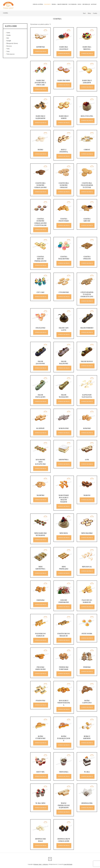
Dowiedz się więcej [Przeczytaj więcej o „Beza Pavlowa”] (87, 120)
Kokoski (87, 428)
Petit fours (87, 634)
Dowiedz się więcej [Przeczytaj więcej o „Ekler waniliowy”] (64, 401)
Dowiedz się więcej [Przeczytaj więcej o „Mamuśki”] (41, 500)
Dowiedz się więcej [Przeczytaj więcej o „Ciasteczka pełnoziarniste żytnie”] (87, 192)
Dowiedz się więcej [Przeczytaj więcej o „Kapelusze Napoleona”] (87, 401)
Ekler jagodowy (40, 362)
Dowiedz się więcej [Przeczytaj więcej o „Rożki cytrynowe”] (41, 743)
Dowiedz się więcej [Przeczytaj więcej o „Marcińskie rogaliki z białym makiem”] (64, 506)
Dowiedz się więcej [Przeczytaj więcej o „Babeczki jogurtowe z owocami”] (41, 89)
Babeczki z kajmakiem (40, 117)
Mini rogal (87, 567)
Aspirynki (40, 47)
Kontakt (94, 4)
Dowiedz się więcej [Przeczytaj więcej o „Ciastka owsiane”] (87, 263)
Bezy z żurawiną (64, 151)
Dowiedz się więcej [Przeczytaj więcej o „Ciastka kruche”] (87, 225)
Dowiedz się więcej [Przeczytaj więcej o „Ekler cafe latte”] (64, 334)
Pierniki (87, 667)
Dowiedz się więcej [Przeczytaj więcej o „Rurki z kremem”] (87, 743)
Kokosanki (64, 428)
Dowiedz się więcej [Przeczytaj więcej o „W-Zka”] (87, 776)
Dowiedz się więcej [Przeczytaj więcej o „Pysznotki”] (41, 705)
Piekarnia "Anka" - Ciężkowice (41, 864)
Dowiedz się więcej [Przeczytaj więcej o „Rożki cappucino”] (87, 707)
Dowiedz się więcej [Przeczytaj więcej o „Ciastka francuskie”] (64, 225)
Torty (8, 51)
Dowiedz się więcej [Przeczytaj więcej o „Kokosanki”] (64, 433)
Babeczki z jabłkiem (87, 81)
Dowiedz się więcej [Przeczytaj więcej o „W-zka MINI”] (41, 808)
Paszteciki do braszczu (64, 635)
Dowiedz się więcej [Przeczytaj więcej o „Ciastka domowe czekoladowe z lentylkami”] (41, 230)
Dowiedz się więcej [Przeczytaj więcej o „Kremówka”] (64, 464)
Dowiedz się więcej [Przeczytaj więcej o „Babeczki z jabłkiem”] (87, 87)
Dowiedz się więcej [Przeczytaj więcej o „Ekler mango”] (87, 366)
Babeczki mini (64, 80)
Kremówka (64, 460)
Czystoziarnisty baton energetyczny (87, 294)
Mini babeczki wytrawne (40, 534)
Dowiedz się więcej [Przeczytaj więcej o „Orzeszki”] (41, 604)
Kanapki (9, 41)
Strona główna (38, 4)
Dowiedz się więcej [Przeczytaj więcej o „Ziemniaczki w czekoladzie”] (64, 845)
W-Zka (87, 772)
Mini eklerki (87, 533)
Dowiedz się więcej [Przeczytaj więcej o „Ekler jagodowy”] (41, 368)
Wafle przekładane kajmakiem (64, 805)
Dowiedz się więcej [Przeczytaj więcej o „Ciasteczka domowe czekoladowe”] (41, 192)
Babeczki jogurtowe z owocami (40, 83)
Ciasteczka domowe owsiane (64, 185)
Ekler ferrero (87, 328)
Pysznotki (40, 701)
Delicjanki (40, 328)
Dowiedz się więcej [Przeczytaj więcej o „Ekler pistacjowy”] (41, 401)
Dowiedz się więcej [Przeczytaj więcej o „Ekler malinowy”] (64, 368)
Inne (8, 38)
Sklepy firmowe (62, 4)
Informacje (86, 4)
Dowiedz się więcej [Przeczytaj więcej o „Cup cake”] (41, 297)
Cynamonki (64, 292)
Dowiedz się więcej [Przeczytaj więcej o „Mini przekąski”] (64, 573)
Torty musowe (10, 54)
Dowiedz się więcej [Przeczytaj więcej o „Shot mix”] (41, 776)
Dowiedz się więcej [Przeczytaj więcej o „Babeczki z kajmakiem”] (41, 123)
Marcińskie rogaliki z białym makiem (64, 499)
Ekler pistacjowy (40, 396)
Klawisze (40, 428)
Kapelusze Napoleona (87, 396)
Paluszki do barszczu (40, 635)
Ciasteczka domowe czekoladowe (40, 185)
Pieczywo (9, 46)
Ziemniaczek (87, 803)
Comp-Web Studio (68, 864)
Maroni (87, 495)
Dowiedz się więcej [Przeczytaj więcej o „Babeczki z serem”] (64, 123)
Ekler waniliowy (64, 396)
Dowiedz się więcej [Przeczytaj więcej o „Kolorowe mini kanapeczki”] (41, 468)
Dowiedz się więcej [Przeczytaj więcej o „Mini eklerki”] (87, 538)
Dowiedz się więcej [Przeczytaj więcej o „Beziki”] (41, 154)
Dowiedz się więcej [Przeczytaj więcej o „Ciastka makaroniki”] (64, 263)
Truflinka (64, 772)
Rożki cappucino (87, 702)
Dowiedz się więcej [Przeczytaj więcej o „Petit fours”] (87, 638)
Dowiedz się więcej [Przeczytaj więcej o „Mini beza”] (64, 538)
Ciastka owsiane (87, 258)
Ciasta (8, 33)
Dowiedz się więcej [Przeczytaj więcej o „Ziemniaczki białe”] (41, 845)
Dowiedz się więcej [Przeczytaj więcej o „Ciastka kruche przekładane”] (41, 265)
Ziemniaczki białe (40, 840)
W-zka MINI (40, 803)
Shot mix (40, 772)
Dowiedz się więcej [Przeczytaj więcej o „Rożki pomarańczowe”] (64, 745)
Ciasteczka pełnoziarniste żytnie (87, 185)
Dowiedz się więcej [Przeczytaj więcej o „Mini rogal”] (87, 571)
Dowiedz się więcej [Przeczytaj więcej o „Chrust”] (87, 154)
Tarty (8, 49)
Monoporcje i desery (12, 43)
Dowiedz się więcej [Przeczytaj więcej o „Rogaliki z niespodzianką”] (64, 709)
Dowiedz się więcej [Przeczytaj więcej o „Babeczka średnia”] (87, 53)
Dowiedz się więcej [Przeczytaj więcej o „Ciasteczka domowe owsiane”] (64, 192)
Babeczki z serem (64, 117)
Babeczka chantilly (64, 48)
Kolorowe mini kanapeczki (40, 462)
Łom (87, 460)
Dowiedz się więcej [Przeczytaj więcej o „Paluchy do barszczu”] (87, 607)
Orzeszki (40, 600)
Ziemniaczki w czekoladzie (64, 840)
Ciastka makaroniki (64, 258)
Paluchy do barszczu (87, 601)
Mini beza (64, 533)
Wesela (54, 4)
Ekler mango (87, 361)
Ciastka (8, 35)
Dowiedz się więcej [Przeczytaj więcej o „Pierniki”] (87, 671)
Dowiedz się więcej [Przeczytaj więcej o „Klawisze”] (41, 433)
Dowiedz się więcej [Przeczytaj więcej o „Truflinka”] (64, 776)
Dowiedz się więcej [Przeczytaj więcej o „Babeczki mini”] (64, 85)
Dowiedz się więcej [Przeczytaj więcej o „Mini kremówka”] (41, 573)
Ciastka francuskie (64, 220)
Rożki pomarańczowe (64, 738)
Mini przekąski (64, 568)
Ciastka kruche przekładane (40, 259)
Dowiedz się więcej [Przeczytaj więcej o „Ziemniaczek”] (87, 808)
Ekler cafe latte (64, 329)
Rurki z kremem (87, 737)
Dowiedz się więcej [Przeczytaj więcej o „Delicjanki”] (41, 332)
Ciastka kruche (87, 220)
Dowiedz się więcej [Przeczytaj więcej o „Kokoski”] (87, 433)
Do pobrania (73, 4)
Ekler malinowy (64, 362)
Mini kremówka (40, 568)
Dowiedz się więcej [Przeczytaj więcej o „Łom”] (87, 464)
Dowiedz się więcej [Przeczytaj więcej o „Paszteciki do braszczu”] (64, 640)
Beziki (40, 150)
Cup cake (40, 292)
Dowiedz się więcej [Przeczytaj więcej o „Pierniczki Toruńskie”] (64, 674)
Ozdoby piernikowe (64, 601)
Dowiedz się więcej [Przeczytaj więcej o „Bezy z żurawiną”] (64, 156)
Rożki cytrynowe (40, 737)
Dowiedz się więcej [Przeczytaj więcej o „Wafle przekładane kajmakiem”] (64, 812)
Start (84, 13)
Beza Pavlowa (87, 116)
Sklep (89, 13)
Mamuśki (40, 495)
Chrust (87, 150)
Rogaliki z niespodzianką (64, 703)
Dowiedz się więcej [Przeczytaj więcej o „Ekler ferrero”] (87, 332)
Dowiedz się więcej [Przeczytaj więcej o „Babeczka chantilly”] (64, 53)
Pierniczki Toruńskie (64, 668)
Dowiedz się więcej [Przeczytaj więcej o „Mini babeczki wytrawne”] (41, 540)
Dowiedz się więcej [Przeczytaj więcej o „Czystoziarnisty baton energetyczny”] (87, 301)
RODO (80, 4)
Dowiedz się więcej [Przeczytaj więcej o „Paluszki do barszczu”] (41, 640)
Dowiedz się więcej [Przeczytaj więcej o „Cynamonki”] (64, 297)
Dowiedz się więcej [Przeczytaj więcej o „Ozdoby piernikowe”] (64, 607)
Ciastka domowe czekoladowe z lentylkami (40, 222)
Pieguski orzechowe (40, 668)
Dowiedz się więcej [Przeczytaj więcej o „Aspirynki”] (41, 51)
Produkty (47, 4)
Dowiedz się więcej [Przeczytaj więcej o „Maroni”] (87, 500)
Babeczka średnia (87, 48)
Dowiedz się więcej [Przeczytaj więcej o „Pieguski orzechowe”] (41, 674)
